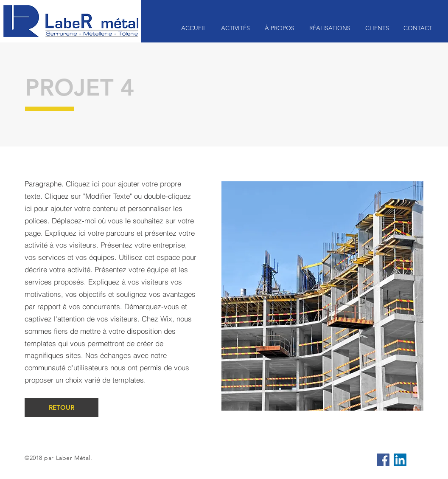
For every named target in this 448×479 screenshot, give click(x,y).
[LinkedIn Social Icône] (400, 460)
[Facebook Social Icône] (383, 460)
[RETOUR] (62, 407)
